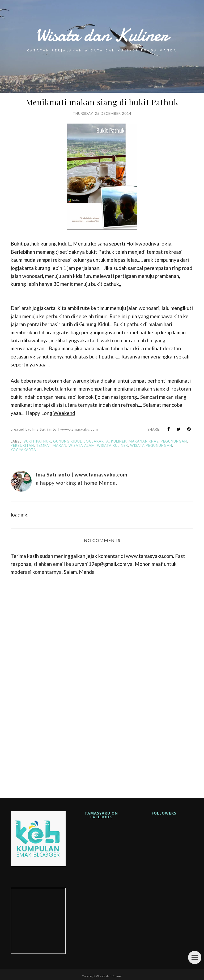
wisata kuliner (112, 445)
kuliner (119, 441)
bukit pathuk (37, 441)
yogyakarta (23, 450)
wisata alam (82, 445)
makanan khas (144, 441)
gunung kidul (67, 441)
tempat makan (51, 445)
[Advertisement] (102, 740)
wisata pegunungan (151, 445)
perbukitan (22, 445)
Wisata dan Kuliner (102, 35)
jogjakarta (96, 441)
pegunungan (174, 441)
